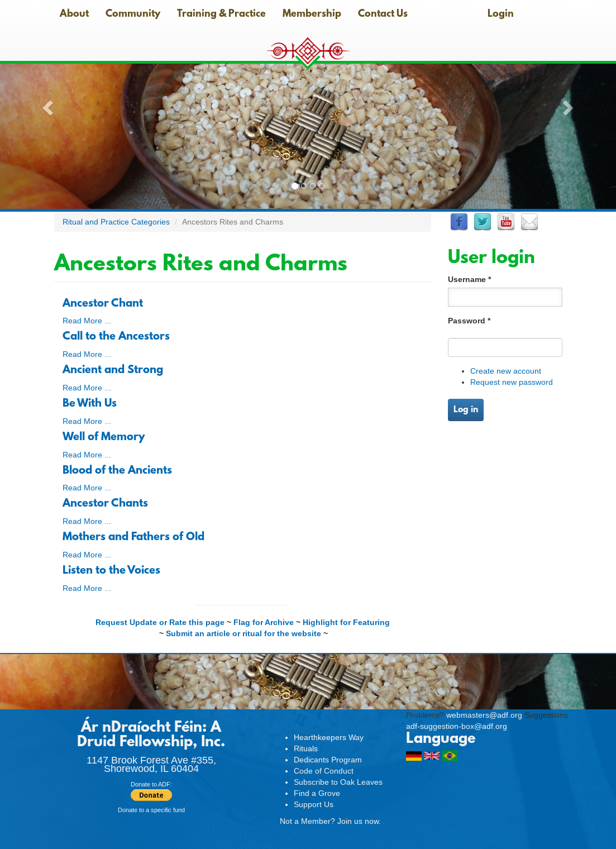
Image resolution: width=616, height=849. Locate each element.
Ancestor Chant (103, 304)
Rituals (306, 748)
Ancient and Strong (113, 370)
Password (469, 321)
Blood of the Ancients (117, 471)
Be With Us (90, 404)
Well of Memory (104, 437)
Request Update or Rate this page (160, 622)
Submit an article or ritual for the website (243, 633)
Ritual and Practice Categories (116, 222)
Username (469, 279)
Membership (312, 15)
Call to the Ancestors (116, 337)
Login (501, 15)
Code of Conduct (324, 771)
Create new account (506, 371)
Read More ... (87, 321)
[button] (46, 104)
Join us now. (359, 821)
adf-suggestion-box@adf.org (457, 726)
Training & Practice (221, 15)
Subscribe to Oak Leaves (338, 782)
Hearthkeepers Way (329, 737)
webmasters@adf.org (484, 715)
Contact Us (383, 15)
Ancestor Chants (105, 504)
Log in (466, 410)
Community (133, 15)
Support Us (314, 804)
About (74, 15)
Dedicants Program (328, 760)
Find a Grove (317, 793)
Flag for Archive (264, 622)
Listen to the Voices (111, 571)
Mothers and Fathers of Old (133, 537)
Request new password (512, 382)
